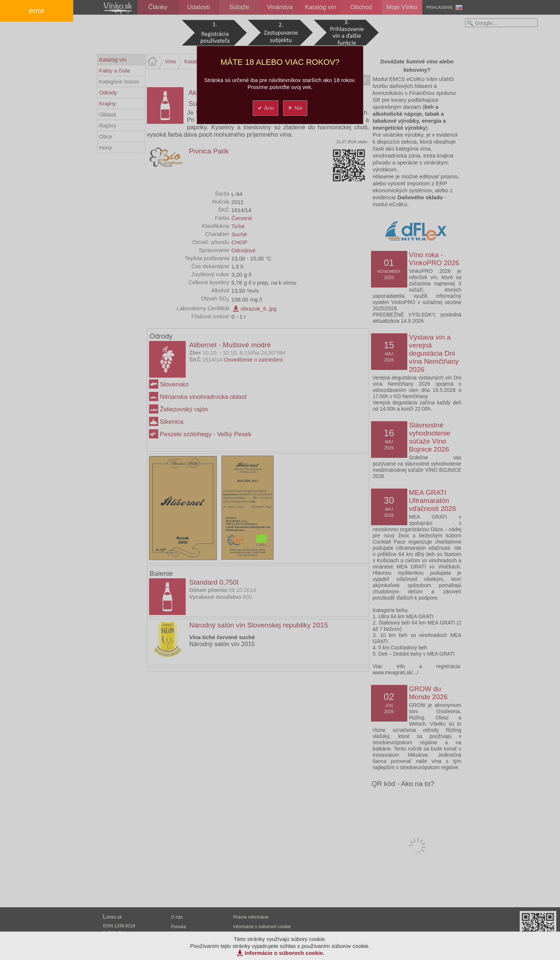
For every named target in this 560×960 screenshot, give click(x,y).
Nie (295, 108)
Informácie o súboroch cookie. (285, 953)
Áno (265, 108)
